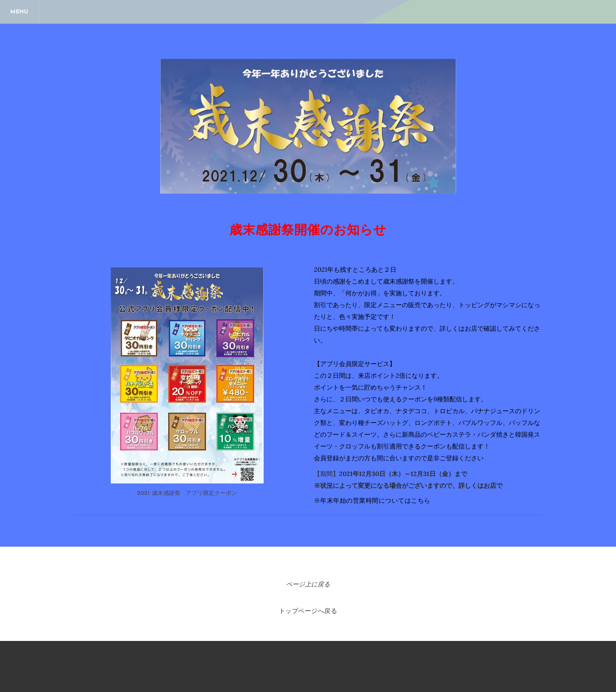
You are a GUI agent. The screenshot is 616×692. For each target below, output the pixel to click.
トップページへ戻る (308, 611)
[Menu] (20, 12)
